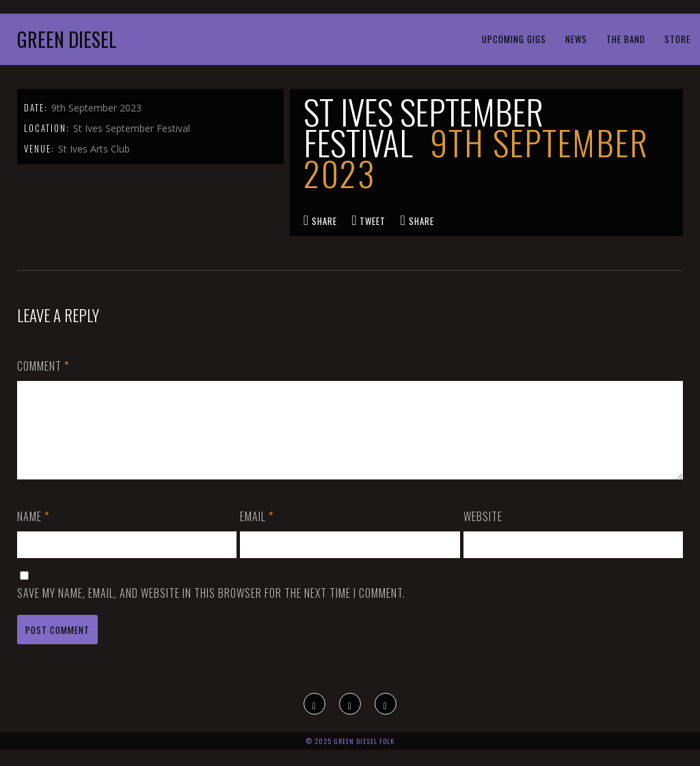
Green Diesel (67, 39)
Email (257, 533)
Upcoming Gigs (514, 39)
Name (33, 533)
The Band (626, 39)
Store (677, 39)
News (576, 39)
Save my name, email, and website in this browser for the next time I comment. (211, 609)
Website (483, 533)
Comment (43, 366)
